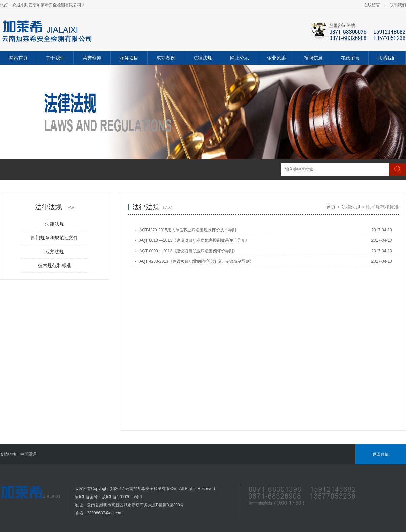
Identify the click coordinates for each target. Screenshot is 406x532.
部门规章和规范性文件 (54, 238)
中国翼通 (28, 454)
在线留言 (372, 5)
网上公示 (240, 58)
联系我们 (398, 5)
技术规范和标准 (54, 265)
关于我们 (55, 58)
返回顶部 (381, 454)
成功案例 (166, 58)
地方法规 (54, 252)
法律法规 (203, 58)
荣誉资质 (92, 58)
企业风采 (276, 58)
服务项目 (129, 58)
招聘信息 (313, 58)
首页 (331, 207)
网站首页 (18, 58)
